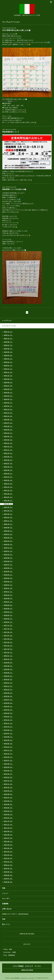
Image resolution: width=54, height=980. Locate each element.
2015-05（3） (8, 706)
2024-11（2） (8, 372)
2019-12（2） (8, 548)
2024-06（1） (8, 389)
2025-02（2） (8, 362)
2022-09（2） (8, 457)
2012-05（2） (8, 804)
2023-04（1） (8, 433)
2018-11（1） (8, 592)
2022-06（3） (8, 467)
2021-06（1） (8, 501)
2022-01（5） (8, 484)
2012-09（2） (8, 791)
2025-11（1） (8, 335)
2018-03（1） (8, 615)
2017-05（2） (8, 642)
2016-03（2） (8, 679)
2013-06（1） (8, 764)
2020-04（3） (8, 541)
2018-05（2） (8, 609)
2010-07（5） (8, 879)
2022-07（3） (8, 463)
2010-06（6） (8, 882)
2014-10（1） (8, 727)
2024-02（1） (8, 403)
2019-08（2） (8, 561)
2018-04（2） (8, 612)
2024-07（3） (8, 386)
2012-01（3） (8, 818)
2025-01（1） (8, 366)
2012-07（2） (8, 798)
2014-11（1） (8, 723)
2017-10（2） (8, 629)
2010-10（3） (8, 869)
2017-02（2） (8, 649)
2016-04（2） (8, 676)
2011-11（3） (8, 825)
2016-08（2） (8, 666)
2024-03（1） (8, 399)
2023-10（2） (8, 416)
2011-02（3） (8, 855)
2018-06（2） (8, 605)
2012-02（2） (8, 815)
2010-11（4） (8, 865)
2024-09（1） (8, 379)
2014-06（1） (8, 737)
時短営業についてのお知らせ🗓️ (14, 189)
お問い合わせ (7, 909)
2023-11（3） (8, 413)
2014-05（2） (8, 740)
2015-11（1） (8, 686)
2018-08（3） (8, 598)
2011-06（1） (8, 842)
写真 (4, 888)
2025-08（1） (8, 342)
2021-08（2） (8, 494)
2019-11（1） (8, 551)
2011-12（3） (8, 821)
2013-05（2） (8, 767)
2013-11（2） (8, 750)
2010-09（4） (8, 872)
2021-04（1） (8, 507)
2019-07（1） (8, 565)
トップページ (7, 321)
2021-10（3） (8, 490)
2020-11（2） (8, 521)
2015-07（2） (8, 700)
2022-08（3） (8, 460)
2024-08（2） (8, 382)
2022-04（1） (8, 474)
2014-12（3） (8, 720)
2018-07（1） (8, 602)
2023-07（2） (8, 423)
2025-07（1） (8, 345)
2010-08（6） (8, 875)
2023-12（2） (8, 409)
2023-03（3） (8, 436)
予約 (4, 919)
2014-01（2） (8, 747)
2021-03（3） (8, 511)
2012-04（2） (8, 808)
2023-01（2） (8, 443)
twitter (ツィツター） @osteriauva (15, 914)
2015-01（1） (8, 717)
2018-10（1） (8, 595)
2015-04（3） (8, 710)
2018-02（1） (8, 619)
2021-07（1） (8, 497)
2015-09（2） (8, 693)
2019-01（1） (8, 585)
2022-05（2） (8, 470)
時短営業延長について (11, 132)
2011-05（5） (8, 845)
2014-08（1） (8, 730)
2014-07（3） (8, 733)
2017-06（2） (8, 639)
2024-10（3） (8, 376)
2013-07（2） (8, 760)
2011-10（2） (8, 828)
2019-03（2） (8, 578)
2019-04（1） (8, 575)
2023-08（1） (8, 420)
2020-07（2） (8, 534)
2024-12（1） (8, 369)
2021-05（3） (8, 504)
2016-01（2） (8, 683)
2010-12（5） (8, 862)
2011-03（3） (8, 852)
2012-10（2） (8, 788)
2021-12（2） (8, 487)
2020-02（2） (8, 544)
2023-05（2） (8, 430)
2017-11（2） (8, 625)
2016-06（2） (8, 669)
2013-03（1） (8, 774)
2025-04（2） (8, 355)
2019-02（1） (8, 582)
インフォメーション (9, 326)
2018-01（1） (8, 622)
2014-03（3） (8, 744)
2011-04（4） (8, 848)
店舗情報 (5, 904)
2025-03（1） (8, 359)
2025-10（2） (8, 339)
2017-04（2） (8, 646)
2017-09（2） (8, 632)
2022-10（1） (8, 453)
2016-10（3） (8, 659)
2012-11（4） (8, 784)
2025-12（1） (8, 332)
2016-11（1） (8, 656)
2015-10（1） (8, 690)
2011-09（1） (8, 831)
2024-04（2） (8, 396)
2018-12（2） (8, 588)
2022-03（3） (8, 477)
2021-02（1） (8, 514)
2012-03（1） (8, 811)
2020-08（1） (8, 531)
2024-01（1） (8, 406)
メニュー (5, 893)
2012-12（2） (8, 781)
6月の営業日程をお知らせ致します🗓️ (16, 30)
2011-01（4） (8, 858)
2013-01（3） (8, 777)
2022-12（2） (8, 447)
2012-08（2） (8, 794)
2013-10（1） (8, 754)
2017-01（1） (8, 652)
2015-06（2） (8, 703)
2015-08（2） (8, 696)
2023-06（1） (8, 426)
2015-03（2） (8, 713)
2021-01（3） (8, 517)
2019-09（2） (8, 558)
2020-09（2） (8, 528)
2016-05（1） (8, 673)
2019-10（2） (8, 555)
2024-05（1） (8, 393)
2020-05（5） (8, 538)
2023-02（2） (8, 440)
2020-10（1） (8, 524)
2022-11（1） (8, 450)
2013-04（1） (8, 771)
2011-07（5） (8, 838)
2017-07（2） (8, 636)
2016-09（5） (8, 663)
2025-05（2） (8, 352)
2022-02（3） (8, 480)
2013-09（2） (8, 757)
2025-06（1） (8, 349)
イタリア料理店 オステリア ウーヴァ (22, 978)
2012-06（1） (8, 801)
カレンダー (6, 898)
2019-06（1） (8, 568)
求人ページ (6, 924)
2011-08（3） (8, 835)
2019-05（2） (8, 571)
